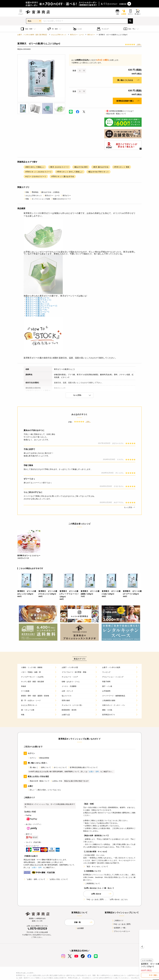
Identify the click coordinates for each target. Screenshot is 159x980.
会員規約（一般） (119, 928)
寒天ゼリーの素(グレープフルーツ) (41, 306)
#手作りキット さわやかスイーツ (38, 172)
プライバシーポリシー (121, 931)
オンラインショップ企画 (40, 199)
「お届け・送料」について (34, 879)
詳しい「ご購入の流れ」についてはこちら (44, 790)
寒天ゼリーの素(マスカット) (38, 300)
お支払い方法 (56, 781)
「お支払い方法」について (57, 879)
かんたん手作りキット (59, 35)
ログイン (32, 758)
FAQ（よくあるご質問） (122, 924)
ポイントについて (59, 767)
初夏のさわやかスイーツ (61, 199)
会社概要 (80, 928)
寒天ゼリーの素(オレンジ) (37, 304)
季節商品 (34, 192)
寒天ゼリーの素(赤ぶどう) (37, 298)
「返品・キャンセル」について (96, 866)
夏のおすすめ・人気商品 (49, 192)
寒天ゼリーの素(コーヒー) (37, 312)
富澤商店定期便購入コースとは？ (119, 111)
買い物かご (33, 767)
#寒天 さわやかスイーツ (59, 167)
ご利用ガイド (118, 921)
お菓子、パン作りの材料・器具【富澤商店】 (32, 35)
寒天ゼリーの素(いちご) (36, 302)
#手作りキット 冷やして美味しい (70, 172)
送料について (45, 767)
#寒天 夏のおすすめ (101, 167)
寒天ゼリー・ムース (77, 35)
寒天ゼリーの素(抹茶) (35, 316)
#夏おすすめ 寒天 (81, 167)
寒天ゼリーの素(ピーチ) (36, 310)
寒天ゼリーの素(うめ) (35, 314)
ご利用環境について (92, 884)
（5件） (139, 44)
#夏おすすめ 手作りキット (99, 172)
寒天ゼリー (91, 35)
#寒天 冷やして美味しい (35, 167)
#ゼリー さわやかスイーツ (36, 176)
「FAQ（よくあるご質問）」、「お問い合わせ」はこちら (105, 899)
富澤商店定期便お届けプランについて (83, 767)
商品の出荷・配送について (115, 114)
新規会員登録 (43, 758)
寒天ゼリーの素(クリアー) (37, 308)
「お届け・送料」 (94, 772)
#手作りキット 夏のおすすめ (63, 176)
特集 (26, 192)
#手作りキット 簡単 (122, 167)
